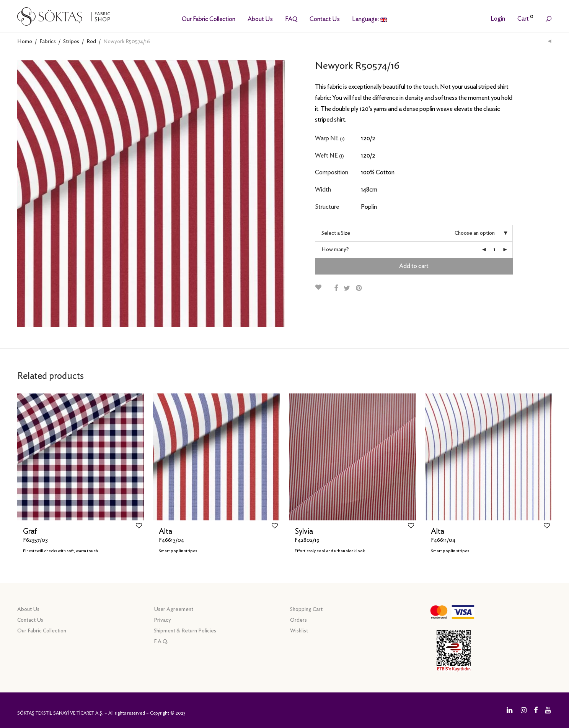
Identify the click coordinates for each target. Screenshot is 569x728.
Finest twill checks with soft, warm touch (60, 551)
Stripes (71, 42)
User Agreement (174, 609)
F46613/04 (171, 540)
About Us (260, 19)
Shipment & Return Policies (185, 631)
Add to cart (414, 266)
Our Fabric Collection (209, 19)
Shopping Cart (306, 609)
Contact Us (325, 19)
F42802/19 (307, 540)
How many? (335, 250)
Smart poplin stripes (178, 551)
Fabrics (48, 42)
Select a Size (336, 233)
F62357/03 (35, 540)
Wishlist (299, 631)
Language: (369, 19)
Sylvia (304, 531)
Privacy (162, 620)
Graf (30, 531)
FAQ (291, 19)
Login (498, 19)
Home (25, 42)
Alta (165, 531)
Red (91, 42)
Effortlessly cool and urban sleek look (330, 551)
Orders (298, 620)
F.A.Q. (161, 642)
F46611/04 (443, 540)
